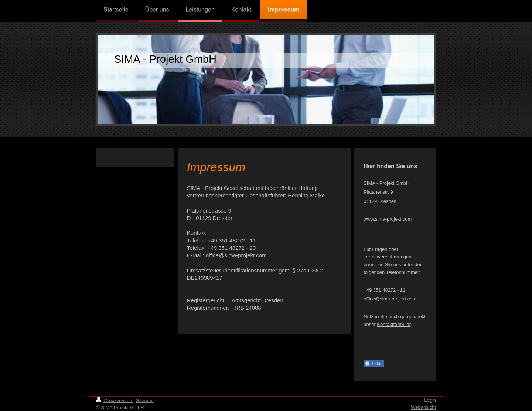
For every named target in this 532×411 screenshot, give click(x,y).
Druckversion (115, 400)
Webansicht (423, 407)
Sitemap (145, 400)
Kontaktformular (394, 324)
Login (430, 400)
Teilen (374, 364)
